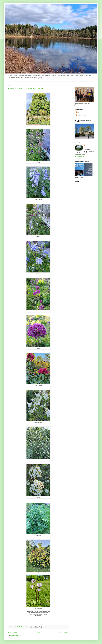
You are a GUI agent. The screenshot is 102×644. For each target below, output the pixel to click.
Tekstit (78, 112)
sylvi (87, 145)
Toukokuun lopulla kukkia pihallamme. (26, 89)
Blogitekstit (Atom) (16, 635)
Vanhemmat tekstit (63, 632)
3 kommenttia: (25, 627)
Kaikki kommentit (81, 115)
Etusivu (38, 632)
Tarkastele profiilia (79, 157)
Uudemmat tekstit (13, 632)
